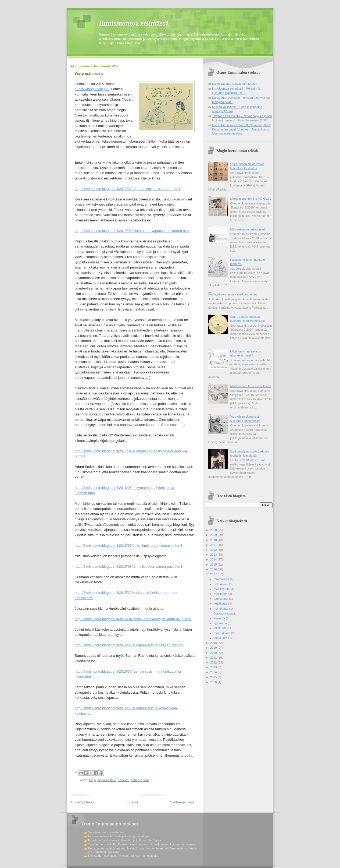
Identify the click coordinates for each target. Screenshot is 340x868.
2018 (214, 643)
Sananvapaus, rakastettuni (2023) (234, 84)
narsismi (124, 780)
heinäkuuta (221, 609)
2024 (214, 672)
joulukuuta (221, 638)
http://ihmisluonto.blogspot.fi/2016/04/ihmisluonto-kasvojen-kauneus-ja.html (133, 619)
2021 (214, 658)
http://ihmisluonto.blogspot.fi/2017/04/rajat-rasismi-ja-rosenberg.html (127, 189)
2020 (214, 653)
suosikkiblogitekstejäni (92, 89)
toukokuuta (221, 599)
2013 (214, 555)
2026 (214, 682)
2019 (214, 648)
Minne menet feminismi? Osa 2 (250, 386)
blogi (92, 780)
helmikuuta (221, 584)
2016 (214, 569)
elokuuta (220, 618)
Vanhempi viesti (182, 802)
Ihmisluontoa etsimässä (134, 23)
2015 (214, 564)
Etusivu (132, 802)
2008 (214, 530)
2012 (214, 550)
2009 (214, 535)
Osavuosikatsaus (224, 613)
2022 (214, 662)
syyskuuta (221, 623)
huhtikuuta (221, 594)
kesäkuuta (221, 604)
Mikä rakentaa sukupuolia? (248, 229)
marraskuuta (222, 633)
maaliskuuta (222, 589)
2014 (214, 559)
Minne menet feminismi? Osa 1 (250, 199)
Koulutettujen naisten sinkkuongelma (232, 294)
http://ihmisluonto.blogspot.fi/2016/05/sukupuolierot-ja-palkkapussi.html (130, 645)
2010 (214, 540)
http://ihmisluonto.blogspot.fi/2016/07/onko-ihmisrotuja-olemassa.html (128, 546)
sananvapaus (140, 780)
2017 (214, 574)
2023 (214, 667)
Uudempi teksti (83, 802)
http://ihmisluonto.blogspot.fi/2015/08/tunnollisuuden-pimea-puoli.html (128, 567)
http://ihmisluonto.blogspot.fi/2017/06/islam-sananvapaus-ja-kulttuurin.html (132, 231)
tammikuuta (222, 579)
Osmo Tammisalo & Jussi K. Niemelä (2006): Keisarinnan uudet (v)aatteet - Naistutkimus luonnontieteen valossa (241, 129)
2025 (214, 677)
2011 (214, 545)
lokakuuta (220, 628)
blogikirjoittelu (107, 780)
